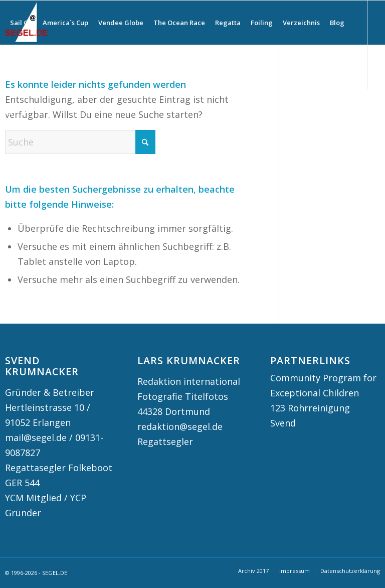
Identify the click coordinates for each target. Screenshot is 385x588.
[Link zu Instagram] (8, 110)
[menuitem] (21, 23)
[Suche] (13, 67)
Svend (283, 423)
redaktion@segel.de (180, 426)
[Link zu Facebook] (23, 110)
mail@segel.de (36, 437)
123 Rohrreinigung (310, 408)
